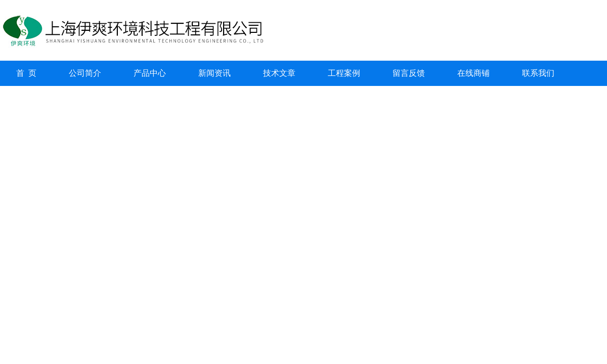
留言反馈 (409, 73)
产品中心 (150, 73)
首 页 (26, 73)
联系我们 (538, 73)
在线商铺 (473, 73)
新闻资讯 (214, 73)
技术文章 (279, 73)
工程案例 (344, 73)
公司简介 (85, 73)
